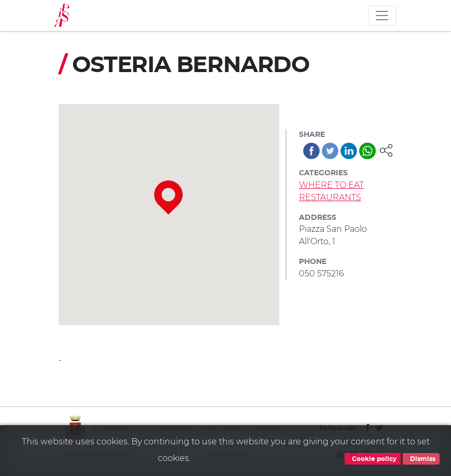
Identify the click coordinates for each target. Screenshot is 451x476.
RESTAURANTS (330, 197)
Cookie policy (373, 459)
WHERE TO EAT (331, 185)
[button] (386, 150)
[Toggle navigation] (382, 16)
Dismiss (421, 459)
